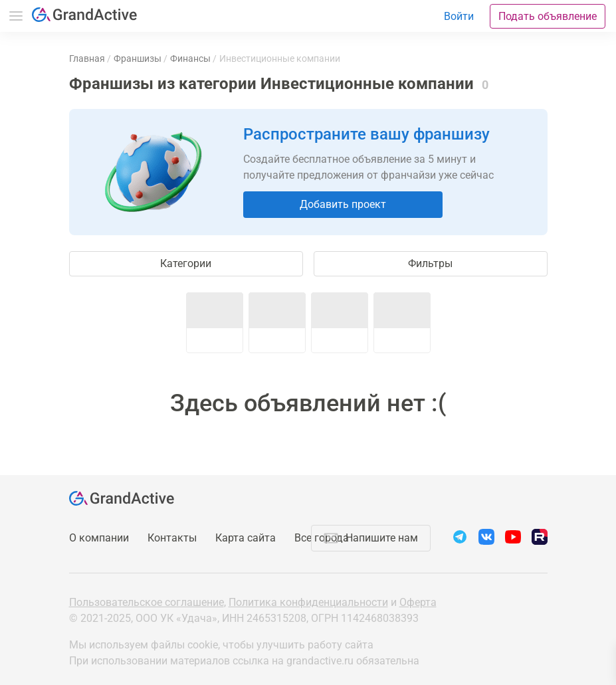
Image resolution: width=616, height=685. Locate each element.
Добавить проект (343, 204)
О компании (99, 538)
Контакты (172, 538)
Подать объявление (548, 16)
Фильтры (430, 263)
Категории (186, 263)
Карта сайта (246, 538)
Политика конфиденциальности (308, 602)
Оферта (418, 602)
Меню (16, 16)
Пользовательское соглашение (147, 602)
